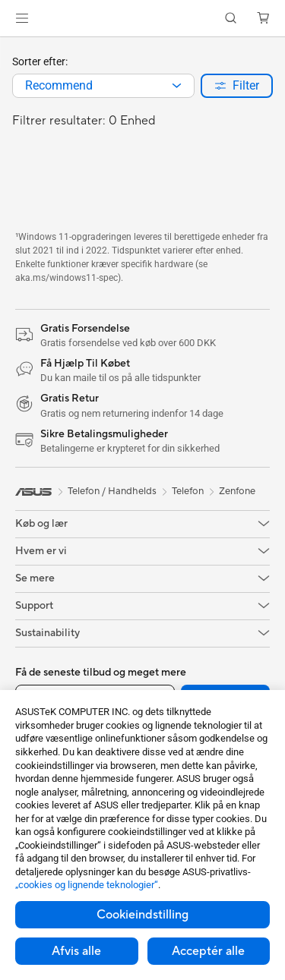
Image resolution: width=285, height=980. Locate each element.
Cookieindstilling (142, 915)
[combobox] (103, 86)
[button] (22, 18)
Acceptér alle (208, 951)
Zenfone (237, 491)
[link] (142, 19)
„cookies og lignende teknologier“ (87, 885)
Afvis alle (76, 951)
